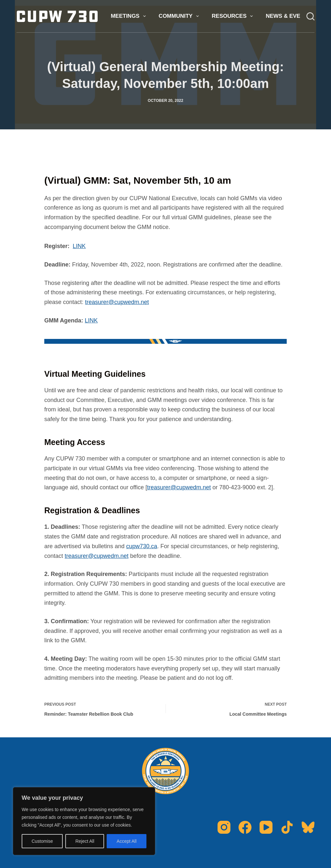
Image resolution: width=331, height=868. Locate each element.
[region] (84, 821)
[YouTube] (266, 827)
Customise (42, 841)
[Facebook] (245, 827)
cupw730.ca (142, 546)
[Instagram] (224, 827)
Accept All (127, 841)
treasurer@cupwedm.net (117, 302)
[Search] (310, 16)
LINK (79, 246)
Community (180, 16)
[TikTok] (287, 827)
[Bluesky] (308, 827)
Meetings (130, 16)
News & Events (293, 16)
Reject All (85, 841)
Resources (234, 16)
